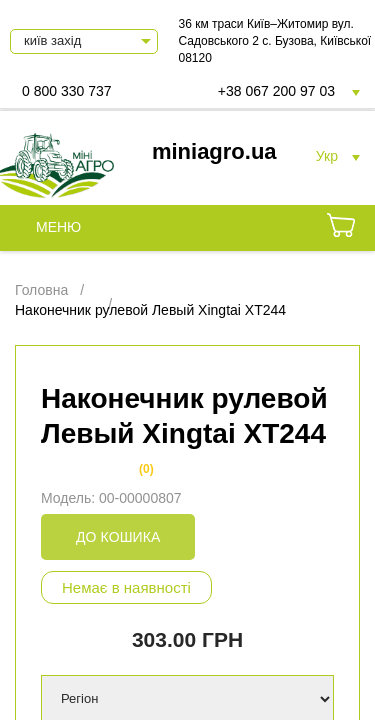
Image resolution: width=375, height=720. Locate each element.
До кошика (118, 537)
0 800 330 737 (67, 91)
